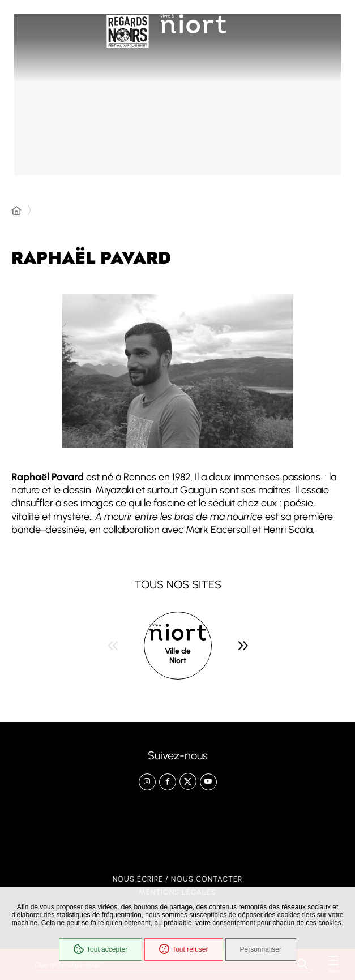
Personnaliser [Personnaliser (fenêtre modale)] (261, 949)
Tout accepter (100, 949)
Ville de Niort (178, 656)
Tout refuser (183, 949)
